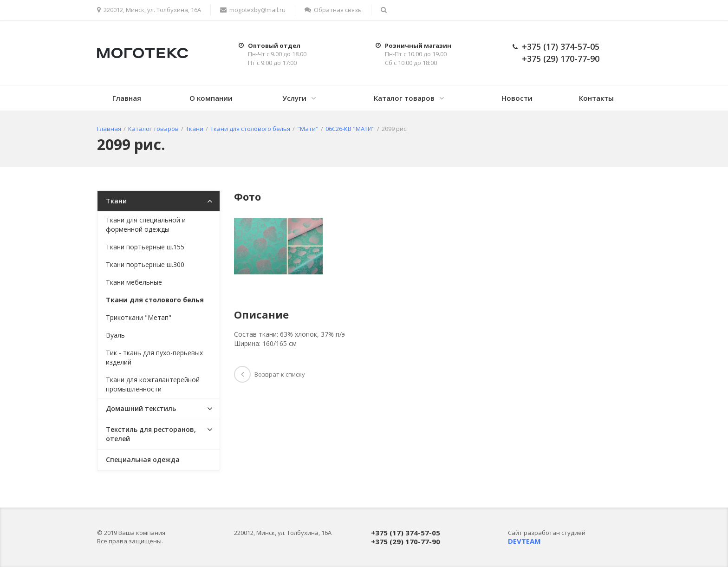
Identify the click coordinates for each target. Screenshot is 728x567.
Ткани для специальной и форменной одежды (146, 225)
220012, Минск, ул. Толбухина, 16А (149, 10)
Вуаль (115, 335)
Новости (517, 98)
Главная (127, 98)
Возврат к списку (270, 374)
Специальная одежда (143, 459)
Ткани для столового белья (155, 300)
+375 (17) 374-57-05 (561, 46)
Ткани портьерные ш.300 (145, 264)
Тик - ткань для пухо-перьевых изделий (154, 357)
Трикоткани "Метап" (139, 317)
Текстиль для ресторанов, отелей (151, 434)
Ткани (116, 201)
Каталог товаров (404, 98)
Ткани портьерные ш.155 (145, 247)
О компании (211, 98)
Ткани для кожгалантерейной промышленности (153, 384)
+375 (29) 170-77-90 (561, 59)
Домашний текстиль (141, 408)
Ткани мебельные (134, 282)
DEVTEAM (524, 541)
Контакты (596, 98)
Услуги (294, 98)
